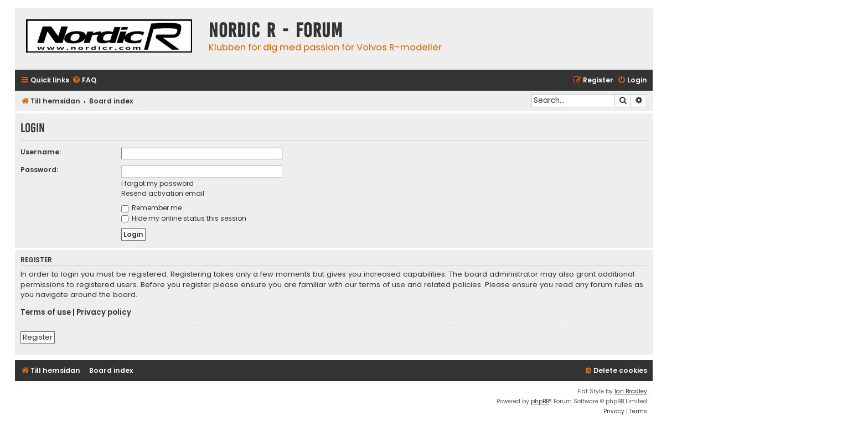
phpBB (540, 401)
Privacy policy (104, 313)
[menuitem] (84, 80)
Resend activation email (163, 193)
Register (38, 337)
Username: (41, 152)
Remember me (151, 208)
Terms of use (46, 313)
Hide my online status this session (184, 218)
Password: (39, 170)
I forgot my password (157, 183)
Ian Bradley (631, 391)
